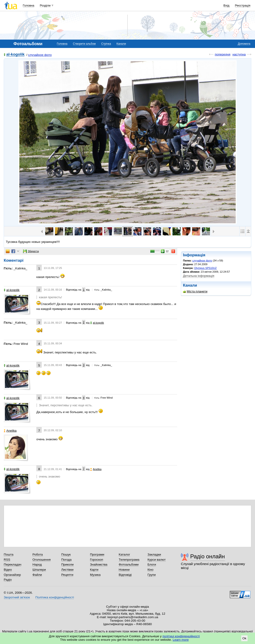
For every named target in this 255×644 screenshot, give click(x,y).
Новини (124, 570)
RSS (7, 560)
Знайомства (99, 564)
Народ (37, 564)
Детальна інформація (199, 276)
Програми (97, 554)
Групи (152, 575)
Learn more (181, 640)
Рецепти (67, 575)
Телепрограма (129, 560)
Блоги (152, 564)
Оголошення (41, 560)
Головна (29, 5)
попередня (222, 54)
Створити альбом (84, 44)
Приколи (67, 564)
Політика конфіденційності (55, 597)
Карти (94, 570)
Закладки (154, 554)
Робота (38, 554)
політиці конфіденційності (181, 636)
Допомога (244, 44)
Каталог (124, 554)
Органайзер (12, 575)
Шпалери (39, 570)
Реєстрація (243, 5)
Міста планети (195, 291)
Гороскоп (96, 560)
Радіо (8, 580)
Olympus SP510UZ (205, 268)
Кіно (151, 570)
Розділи (45, 5)
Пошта (9, 554)
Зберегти (31, 251)
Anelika (10, 431)
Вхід (227, 5)
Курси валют (157, 560)
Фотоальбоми (129, 564)
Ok (244, 638)
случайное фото (40, 55)
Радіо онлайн (208, 556)
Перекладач (12, 564)
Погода (66, 560)
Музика (95, 575)
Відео (8, 570)
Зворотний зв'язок (17, 597)
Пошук (66, 554)
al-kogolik (15, 55)
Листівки (67, 570)
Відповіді (125, 575)
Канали (121, 44)
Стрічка (106, 44)
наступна (239, 54)
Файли (37, 575)
